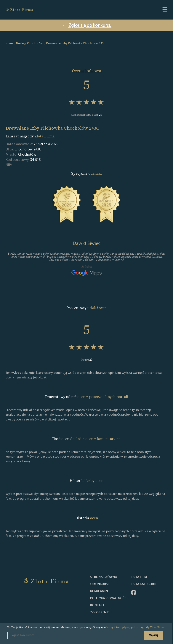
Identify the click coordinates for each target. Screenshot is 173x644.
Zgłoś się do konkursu (86, 26)
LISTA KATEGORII (143, 584)
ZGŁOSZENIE (100, 613)
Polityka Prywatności (109, 598)
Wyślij (153, 636)
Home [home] (10, 44)
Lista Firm (139, 577)
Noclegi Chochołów (29, 44)
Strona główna (104, 577)
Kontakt (97, 606)
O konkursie (100, 584)
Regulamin (99, 591)
